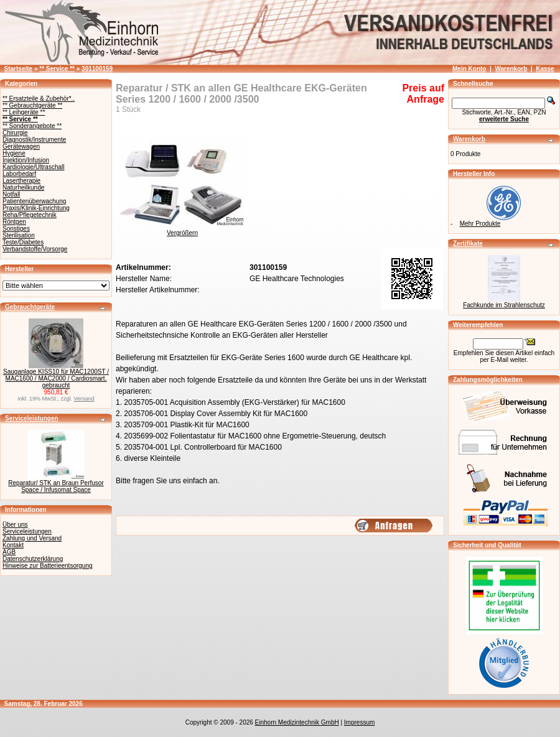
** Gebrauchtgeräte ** (32, 105)
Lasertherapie (21, 181)
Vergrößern (182, 230)
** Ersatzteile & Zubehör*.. (39, 99)
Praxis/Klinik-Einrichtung (36, 208)
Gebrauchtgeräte (30, 307)
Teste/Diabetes (23, 242)
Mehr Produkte (480, 224)
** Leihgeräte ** (24, 112)
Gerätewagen (21, 146)
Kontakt (13, 545)
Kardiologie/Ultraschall (34, 167)
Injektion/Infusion (26, 160)
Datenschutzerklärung (33, 559)
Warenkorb (511, 69)
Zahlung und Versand (32, 538)
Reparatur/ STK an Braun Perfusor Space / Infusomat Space (56, 486)
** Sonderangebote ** (32, 126)
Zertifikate (468, 243)
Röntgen (14, 222)
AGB (9, 552)
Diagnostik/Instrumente (34, 140)
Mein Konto (469, 69)
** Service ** (57, 69)
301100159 (97, 69)
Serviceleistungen (32, 418)
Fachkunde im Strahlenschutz (504, 305)
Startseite (19, 69)
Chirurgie (15, 133)
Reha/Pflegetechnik (30, 215)
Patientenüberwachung (34, 201)
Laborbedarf (19, 174)
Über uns (15, 525)
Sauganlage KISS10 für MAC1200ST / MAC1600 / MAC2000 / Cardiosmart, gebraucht (56, 378)
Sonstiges (16, 229)
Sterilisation (19, 235)
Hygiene (14, 153)
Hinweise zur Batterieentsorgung (48, 566)
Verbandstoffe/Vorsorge (35, 249)
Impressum (359, 722)
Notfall (11, 194)
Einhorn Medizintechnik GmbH (297, 722)
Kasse (545, 69)
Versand (84, 399)
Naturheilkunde (23, 188)
